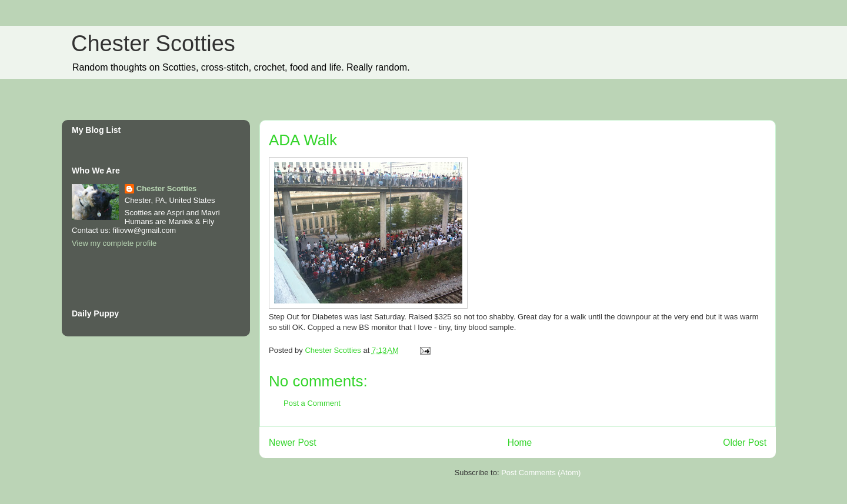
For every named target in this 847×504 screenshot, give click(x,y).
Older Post (745, 443)
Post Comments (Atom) (541, 473)
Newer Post (293, 443)
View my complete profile (114, 243)
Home (520, 443)
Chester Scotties (153, 44)
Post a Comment (312, 403)
